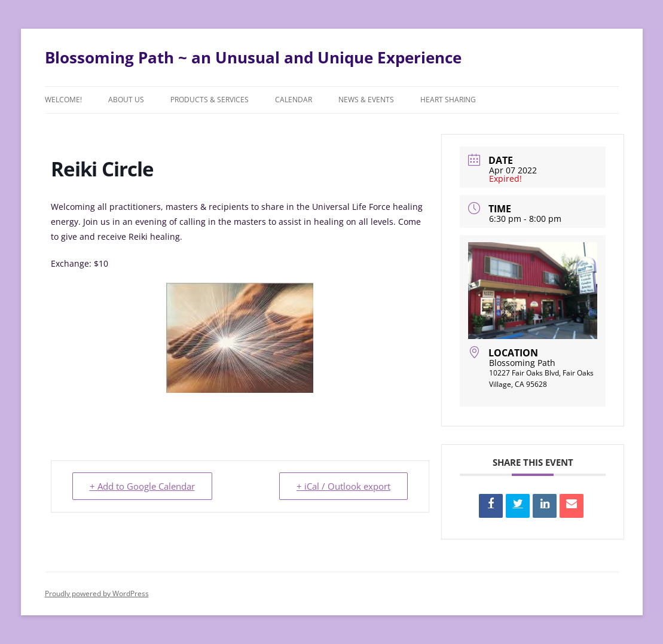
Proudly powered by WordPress (97, 593)
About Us (126, 100)
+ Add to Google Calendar (142, 486)
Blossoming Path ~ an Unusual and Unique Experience (253, 57)
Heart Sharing (448, 100)
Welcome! (63, 100)
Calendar (294, 100)
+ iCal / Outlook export (343, 486)
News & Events (366, 100)
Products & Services (210, 100)
